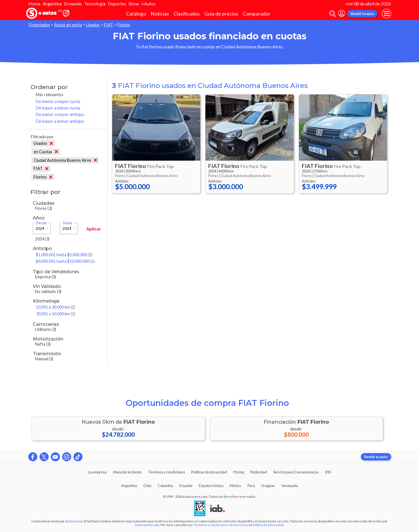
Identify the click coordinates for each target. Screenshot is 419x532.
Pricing (239, 472)
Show (134, 4)
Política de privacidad (268, 525)
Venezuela (290, 486)
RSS (328, 472)
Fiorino (124, 25)
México (235, 486)
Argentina (52, 4)
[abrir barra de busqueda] (333, 14)
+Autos (148, 4)
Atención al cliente (127, 472)
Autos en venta (68, 25)
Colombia (165, 486)
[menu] (387, 14)
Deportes (117, 4)
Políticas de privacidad (209, 472)
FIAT (108, 25)
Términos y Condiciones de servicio (219, 525)
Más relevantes (50, 95)
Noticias (160, 14)
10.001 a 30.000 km (56, 307)
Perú (251, 486)
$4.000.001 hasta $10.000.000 (65, 261)
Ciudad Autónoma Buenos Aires (65, 160)
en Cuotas (46, 152)
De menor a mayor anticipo (60, 114)
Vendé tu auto (362, 14)
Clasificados (187, 14)
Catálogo (136, 14)
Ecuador (186, 486)
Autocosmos (74, 521)
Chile (147, 486)
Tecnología (95, 4)
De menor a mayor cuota (58, 101)
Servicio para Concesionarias (296, 472)
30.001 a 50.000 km (56, 314)
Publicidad (259, 472)
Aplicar (94, 229)
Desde (41, 223)
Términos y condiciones (166, 472)
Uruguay (268, 486)
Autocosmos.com (147, 525)
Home (34, 4)
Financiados (39, 25)
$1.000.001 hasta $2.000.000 (64, 255)
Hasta (68, 223)
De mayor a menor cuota (58, 108)
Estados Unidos (211, 486)
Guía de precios (221, 14)
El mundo (73, 4)
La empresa (97, 472)
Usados (93, 25)
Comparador (257, 14)
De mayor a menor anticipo (60, 121)
